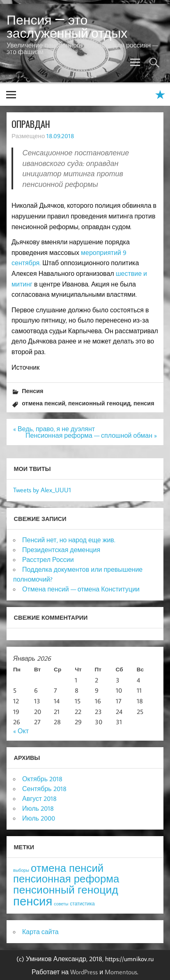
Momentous (121, 972)
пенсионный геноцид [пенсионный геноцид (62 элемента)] (66, 889)
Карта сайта (40, 932)
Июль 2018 (38, 808)
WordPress (84, 972)
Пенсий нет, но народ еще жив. (69, 540)
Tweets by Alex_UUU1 (42, 490)
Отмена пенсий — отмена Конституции (81, 589)
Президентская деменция (61, 550)
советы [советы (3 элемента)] (61, 904)
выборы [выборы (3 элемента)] (21, 870)
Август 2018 (39, 798)
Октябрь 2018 (42, 779)
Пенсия (32, 391)
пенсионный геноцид (99, 403)
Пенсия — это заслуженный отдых (67, 26)
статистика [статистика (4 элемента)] (82, 904)
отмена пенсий (44, 403)
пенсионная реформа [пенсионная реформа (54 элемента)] (66, 879)
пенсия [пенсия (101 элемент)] (33, 901)
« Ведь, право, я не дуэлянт (54, 429)
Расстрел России (48, 559)
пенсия (144, 403)
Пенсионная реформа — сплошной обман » (91, 435)
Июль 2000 (39, 818)
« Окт (21, 731)
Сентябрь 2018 (44, 789)
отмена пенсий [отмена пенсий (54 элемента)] (67, 868)
